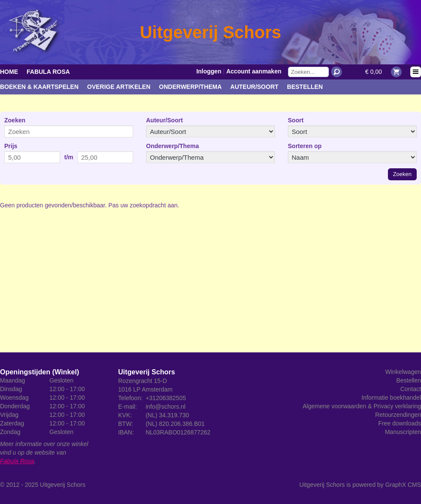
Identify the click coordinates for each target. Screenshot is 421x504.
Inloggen (209, 71)
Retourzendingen (398, 415)
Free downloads (400, 423)
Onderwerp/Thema (190, 87)
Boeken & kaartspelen (39, 87)
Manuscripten (403, 432)
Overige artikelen (119, 87)
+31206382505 (166, 398)
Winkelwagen (403, 372)
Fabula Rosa (48, 72)
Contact (411, 389)
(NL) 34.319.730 (167, 415)
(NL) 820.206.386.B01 (175, 424)
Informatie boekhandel (391, 398)
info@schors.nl (166, 407)
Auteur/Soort (254, 87)
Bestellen (305, 87)
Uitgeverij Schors (63, 485)
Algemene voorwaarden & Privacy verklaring (362, 406)
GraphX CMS (403, 485)
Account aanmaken (254, 71)
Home (9, 72)
